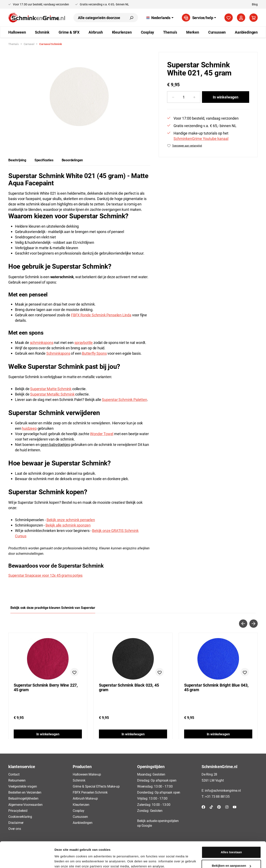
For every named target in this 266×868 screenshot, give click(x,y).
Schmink (79, 780)
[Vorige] (243, 624)
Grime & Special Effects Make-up (96, 786)
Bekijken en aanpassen (231, 848)
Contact (14, 774)
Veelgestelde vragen (23, 786)
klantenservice (22, 766)
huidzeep (29, 428)
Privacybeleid (18, 810)
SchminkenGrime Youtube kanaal (201, 138)
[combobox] (99, 18)
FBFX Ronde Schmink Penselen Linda (101, 315)
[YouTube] (235, 807)
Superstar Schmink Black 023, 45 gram (129, 687)
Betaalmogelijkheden (23, 798)
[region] (79, 97)
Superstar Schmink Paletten (124, 399)
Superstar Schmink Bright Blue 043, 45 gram (216, 687)
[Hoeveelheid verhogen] (194, 97)
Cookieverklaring (20, 816)
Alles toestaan (231, 834)
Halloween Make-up (87, 774)
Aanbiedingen (83, 822)
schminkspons (42, 342)
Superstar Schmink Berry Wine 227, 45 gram (46, 687)
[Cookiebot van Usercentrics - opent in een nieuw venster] (27, 860)
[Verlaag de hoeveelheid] (173, 97)
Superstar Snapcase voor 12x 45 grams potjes (45, 575)
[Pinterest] (219, 807)
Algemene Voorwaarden (25, 804)
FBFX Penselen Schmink (90, 792)
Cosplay (79, 810)
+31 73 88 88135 (217, 796)
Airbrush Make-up (85, 798)
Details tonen (64, 860)
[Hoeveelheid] (184, 97)
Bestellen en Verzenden (25, 792)
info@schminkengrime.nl (223, 790)
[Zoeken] (131, 18)
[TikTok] (211, 807)
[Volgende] (254, 624)
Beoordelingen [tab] (72, 160)
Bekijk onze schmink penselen (71, 520)
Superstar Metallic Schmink (52, 394)
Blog (255, 4)
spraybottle (84, 342)
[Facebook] (203, 807)
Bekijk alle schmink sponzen (68, 525)
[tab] (17, 160)
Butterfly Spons (94, 353)
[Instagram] (227, 807)
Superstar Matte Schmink (51, 389)
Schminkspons (58, 353)
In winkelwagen (225, 97)
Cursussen (80, 816)
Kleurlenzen (81, 804)
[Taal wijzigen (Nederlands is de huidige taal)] (160, 18)
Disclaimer (16, 822)
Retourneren (17, 780)
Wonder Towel (102, 434)
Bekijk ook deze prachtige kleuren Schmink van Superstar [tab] (53, 608)
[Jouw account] (241, 18)
